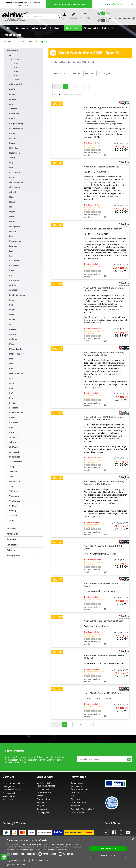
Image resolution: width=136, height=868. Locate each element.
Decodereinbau (43, 789)
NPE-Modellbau (16, 373)
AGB (73, 796)
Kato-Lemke (15, 261)
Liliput (12, 310)
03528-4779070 (79, 4)
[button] (4, 857)
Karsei (12, 256)
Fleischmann (15, 187)
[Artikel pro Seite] (57, 94)
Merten (13, 344)
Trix (11, 476)
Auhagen (13, 109)
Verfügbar (106, 73)
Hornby (13, 231)
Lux (11, 324)
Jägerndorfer (15, 241)
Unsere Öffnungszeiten (13, 783)
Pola (11, 398)
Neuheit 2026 (15, 60)
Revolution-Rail (16, 413)
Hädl (11, 197)
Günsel (12, 192)
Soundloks (12, 545)
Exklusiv (11, 550)
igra (11, 236)
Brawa (12, 133)
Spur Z (16, 76)
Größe (75, 73)
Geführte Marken (78, 812)
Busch (12, 143)
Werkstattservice (44, 792)
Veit (11, 486)
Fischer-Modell (16, 182)
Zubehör (16, 80)
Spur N (16, 64)
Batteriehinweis (77, 783)
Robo (12, 427)
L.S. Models (14, 280)
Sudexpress (15, 457)
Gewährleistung (43, 799)
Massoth (13, 334)
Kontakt (40, 796)
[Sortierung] (80, 94)
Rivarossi (13, 422)
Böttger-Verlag (16, 123)
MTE (11, 364)
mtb (11, 359)
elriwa (12, 158)
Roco (12, 432)
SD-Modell (14, 447)
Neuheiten (12, 50)
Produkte (12, 539)
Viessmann (14, 496)
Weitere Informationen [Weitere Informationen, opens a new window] (67, 850)
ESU (11, 168)
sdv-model (14, 452)
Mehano (13, 339)
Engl (11, 163)
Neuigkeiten (13, 556)
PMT (11, 393)
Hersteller (59, 73)
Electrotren (15, 153)
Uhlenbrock (15, 481)
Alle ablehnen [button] (108, 855)
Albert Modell (16, 84)
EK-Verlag (14, 148)
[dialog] (68, 852)
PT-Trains (14, 408)
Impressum (76, 806)
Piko (11, 388)
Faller (12, 177)
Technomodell (16, 462)
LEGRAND (14, 290)
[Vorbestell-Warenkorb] (113, 20)
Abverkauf (12, 534)
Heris (12, 217)
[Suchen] (58, 16)
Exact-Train (15, 172)
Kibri (11, 270)
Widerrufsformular (79, 802)
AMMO (12, 89)
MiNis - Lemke (16, 349)
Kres (11, 275)
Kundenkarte (42, 809)
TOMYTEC (14, 471)
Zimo (12, 521)
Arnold (12, 94)
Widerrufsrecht (77, 799)
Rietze (12, 418)
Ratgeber (41, 806)
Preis (89, 73)
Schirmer (13, 442)
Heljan (12, 212)
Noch (12, 55)
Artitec (12, 99)
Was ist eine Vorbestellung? (82, 809)
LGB (11, 305)
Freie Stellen (8, 800)
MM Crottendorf (17, 354)
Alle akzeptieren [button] (108, 849)
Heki (11, 207)
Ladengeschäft (9, 786)
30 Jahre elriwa (9, 796)
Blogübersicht (43, 802)
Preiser (13, 403)
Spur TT (16, 72)
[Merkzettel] (74, 16)
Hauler (12, 202)
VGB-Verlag (14, 491)
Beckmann (14, 114)
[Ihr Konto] (65, 16)
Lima (12, 315)
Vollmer (13, 506)
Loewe (12, 320)
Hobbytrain (15, 226)
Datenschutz (76, 792)
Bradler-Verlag (16, 128)
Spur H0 (16, 68)
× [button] (133, 839)
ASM (11, 104)
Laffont (13, 285)
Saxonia (13, 437)
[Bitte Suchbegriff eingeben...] (39, 16)
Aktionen (11, 528)
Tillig (11, 467)
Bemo (12, 119)
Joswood (13, 246)
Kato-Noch (14, 266)
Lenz (11, 300)
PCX (11, 378)
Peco (11, 383)
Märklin (13, 329)
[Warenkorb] (104, 13)
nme (11, 369)
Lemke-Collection (17, 295)
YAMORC (13, 516)
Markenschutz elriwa (12, 790)
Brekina (13, 138)
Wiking (12, 511)
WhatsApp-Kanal (44, 812)
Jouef (12, 251)
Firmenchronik (9, 793)
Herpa (12, 221)
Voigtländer (15, 501)
